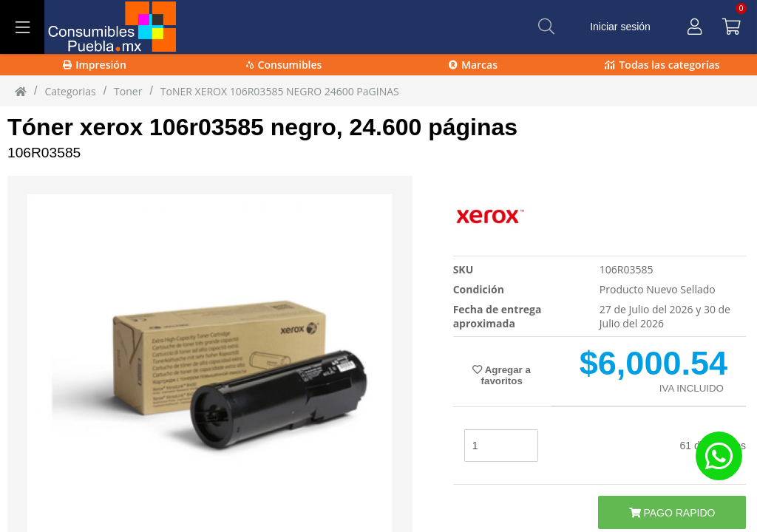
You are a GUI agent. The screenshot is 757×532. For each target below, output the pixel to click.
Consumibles (284, 65)
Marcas (473, 65)
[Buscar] (546, 27)
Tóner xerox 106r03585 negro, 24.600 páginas (262, 127)
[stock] (501, 446)
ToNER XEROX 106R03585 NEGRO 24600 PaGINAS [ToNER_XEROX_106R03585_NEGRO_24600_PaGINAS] (280, 91)
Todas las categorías (662, 65)
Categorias (70, 91)
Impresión (95, 65)
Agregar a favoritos (501, 375)
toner (128, 91)
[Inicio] (21, 91)
